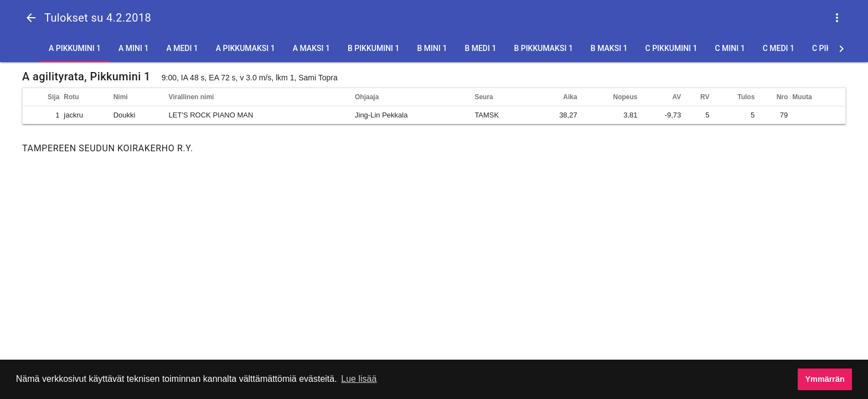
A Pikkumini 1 (75, 48)
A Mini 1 (133, 48)
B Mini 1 (432, 48)
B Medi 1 (480, 48)
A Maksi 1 (311, 48)
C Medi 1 (779, 48)
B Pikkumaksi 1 (543, 48)
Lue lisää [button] (359, 379)
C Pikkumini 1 (671, 48)
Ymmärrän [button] (825, 379)
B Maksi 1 (609, 48)
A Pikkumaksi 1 (246, 48)
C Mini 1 (730, 48)
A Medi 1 (182, 48)
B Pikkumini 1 (374, 48)
